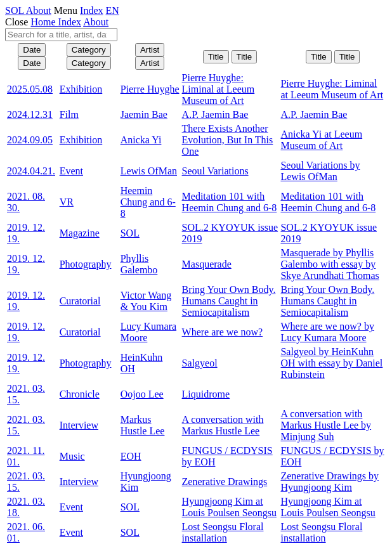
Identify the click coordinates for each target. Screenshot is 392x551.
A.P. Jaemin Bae (215, 114)
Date (32, 50)
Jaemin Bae (144, 114)
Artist (150, 50)
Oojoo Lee (142, 394)
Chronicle (80, 394)
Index (91, 10)
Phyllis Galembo (139, 264)
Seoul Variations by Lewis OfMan (320, 171)
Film (69, 114)
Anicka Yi (141, 140)
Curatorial (80, 301)
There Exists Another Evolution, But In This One (228, 140)
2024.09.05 (30, 140)
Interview (79, 425)
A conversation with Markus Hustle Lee (223, 425)
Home (44, 22)
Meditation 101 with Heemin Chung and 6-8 (230, 202)
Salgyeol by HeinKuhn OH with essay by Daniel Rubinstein (331, 363)
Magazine (80, 233)
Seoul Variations (215, 171)
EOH (131, 456)
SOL (16, 10)
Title (216, 57)
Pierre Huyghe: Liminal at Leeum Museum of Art (219, 89)
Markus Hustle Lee (143, 425)
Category (89, 50)
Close (16, 22)
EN (113, 10)
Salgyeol (200, 363)
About (39, 10)
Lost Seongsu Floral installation (223, 532)
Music (72, 456)
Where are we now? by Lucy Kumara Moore (327, 332)
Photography (86, 264)
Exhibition (81, 89)
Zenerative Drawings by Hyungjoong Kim (330, 482)
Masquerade (207, 264)
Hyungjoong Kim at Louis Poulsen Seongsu (229, 507)
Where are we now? (222, 332)
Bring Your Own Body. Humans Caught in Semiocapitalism (229, 301)
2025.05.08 (30, 89)
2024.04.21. (31, 171)
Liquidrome (206, 394)
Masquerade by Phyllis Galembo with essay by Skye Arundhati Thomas (330, 264)
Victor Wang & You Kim (146, 301)
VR (67, 202)
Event (71, 171)
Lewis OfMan (149, 171)
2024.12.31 (30, 114)
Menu (66, 10)
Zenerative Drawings (225, 482)
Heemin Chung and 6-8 (148, 202)
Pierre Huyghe (150, 89)
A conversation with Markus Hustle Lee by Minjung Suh (326, 425)
